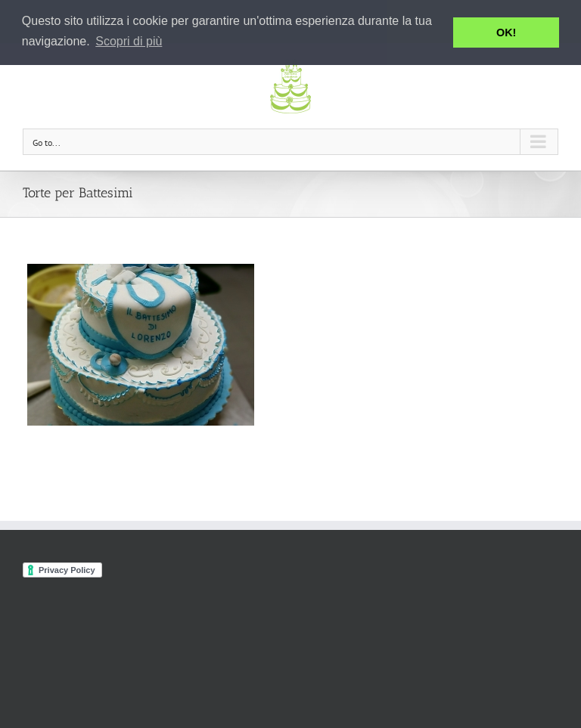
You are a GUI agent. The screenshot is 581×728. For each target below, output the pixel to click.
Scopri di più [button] (129, 41)
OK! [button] (506, 33)
